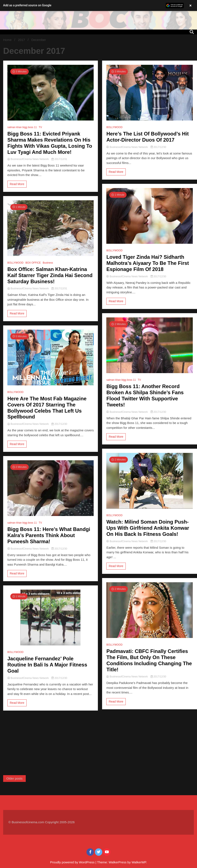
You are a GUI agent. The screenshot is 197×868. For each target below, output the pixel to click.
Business (48, 263)
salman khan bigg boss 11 (22, 127)
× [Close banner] (191, 5)
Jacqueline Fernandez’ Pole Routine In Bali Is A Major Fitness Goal (47, 665)
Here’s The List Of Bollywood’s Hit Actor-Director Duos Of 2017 (147, 137)
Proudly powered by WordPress (73, 862)
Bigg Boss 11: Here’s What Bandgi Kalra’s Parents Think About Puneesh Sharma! (49, 535)
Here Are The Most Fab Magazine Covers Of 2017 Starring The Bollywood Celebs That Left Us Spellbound (47, 408)
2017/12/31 (59, 159)
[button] (98, 5)
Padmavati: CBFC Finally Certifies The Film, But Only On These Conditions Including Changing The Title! (149, 660)
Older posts (14, 778)
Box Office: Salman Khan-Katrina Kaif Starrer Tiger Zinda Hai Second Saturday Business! (50, 275)
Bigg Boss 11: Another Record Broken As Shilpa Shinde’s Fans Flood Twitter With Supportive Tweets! (145, 395)
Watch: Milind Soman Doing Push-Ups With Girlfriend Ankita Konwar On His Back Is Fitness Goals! (148, 528)
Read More (17, 184)
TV (40, 127)
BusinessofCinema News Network (28, 159)
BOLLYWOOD (15, 263)
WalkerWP (139, 862)
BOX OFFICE (33, 263)
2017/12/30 (59, 424)
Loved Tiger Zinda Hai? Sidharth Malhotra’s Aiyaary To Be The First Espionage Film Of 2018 (148, 263)
